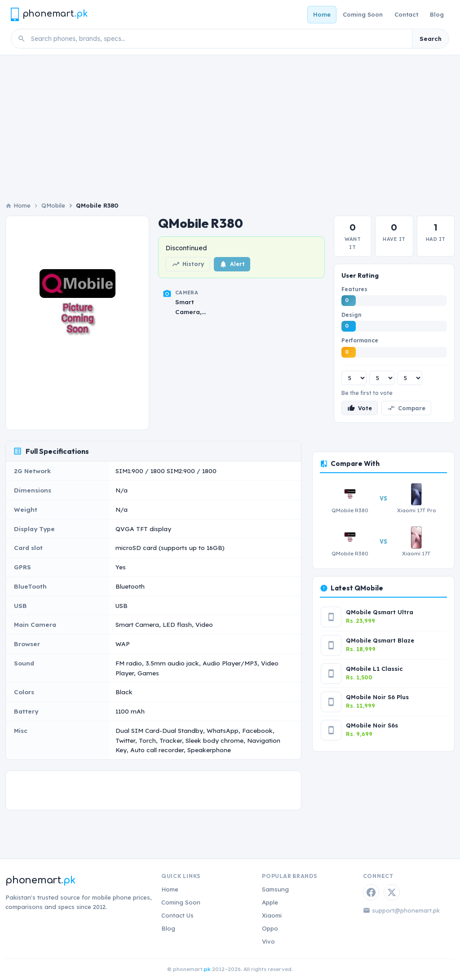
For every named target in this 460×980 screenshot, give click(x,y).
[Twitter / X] (392, 892)
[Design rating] (382, 378)
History (188, 264)
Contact (406, 14)
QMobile (53, 205)
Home (322, 14)
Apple (270, 902)
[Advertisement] (230, 123)
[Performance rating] (410, 378)
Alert (232, 264)
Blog (437, 14)
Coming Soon (363, 14)
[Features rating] (354, 378)
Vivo (268, 941)
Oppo (270, 928)
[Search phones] (219, 39)
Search (431, 39)
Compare (406, 408)
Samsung (275, 889)
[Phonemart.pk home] (49, 14)
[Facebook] (371, 892)
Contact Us (177, 915)
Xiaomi (272, 915)
